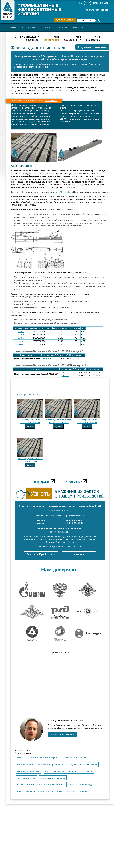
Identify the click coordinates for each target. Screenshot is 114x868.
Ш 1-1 (21, 332)
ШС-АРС (21, 344)
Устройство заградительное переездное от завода (69, 771)
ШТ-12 (66, 372)
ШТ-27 (66, 376)
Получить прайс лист (92, 47)
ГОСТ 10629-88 (51, 101)
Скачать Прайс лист (41, 554)
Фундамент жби (25, 764)
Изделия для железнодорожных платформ (38, 758)
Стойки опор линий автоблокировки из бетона (40, 785)
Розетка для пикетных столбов (72, 791)
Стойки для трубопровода (80, 785)
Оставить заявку (65, 20)
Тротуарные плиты (26, 778)
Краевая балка (70, 758)
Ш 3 (21, 341)
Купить (30, 426)
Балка (84, 758)
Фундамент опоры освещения (52, 764)
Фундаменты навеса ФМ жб (84, 764)
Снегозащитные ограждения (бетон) (35, 791)
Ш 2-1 (21, 338)
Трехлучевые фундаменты (53, 778)
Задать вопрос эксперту (62, 735)
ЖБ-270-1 (47, 358)
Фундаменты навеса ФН (29, 771)
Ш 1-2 (21, 335)
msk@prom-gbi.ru (96, 10)
